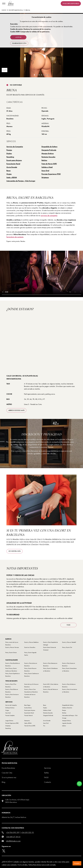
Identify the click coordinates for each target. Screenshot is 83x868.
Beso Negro (27, 705)
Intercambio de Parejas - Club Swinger (21, 181)
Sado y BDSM (12, 177)
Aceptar (77, 863)
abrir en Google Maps (16, 410)
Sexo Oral (45, 171)
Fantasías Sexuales (48, 157)
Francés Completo (10, 715)
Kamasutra (27, 721)
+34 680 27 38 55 (13, 837)
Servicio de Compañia (15, 147)
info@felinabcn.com (13, 841)
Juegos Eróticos (9, 721)
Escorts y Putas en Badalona (31, 642)
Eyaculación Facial (13, 164)
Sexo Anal (8, 713)
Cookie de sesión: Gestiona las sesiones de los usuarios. (31, 29)
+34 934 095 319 (13, 832)
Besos (9, 171)
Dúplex (9, 153)
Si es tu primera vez (9, 777)
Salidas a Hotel (47, 167)
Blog (3, 782)
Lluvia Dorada (12, 167)
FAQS (69, 625)
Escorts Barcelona (16, 10)
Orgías (9, 174)
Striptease (45, 177)
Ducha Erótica (28, 708)
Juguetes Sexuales (67, 723)
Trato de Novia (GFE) (49, 164)
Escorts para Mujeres (14, 160)
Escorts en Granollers (30, 647)
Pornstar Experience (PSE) (51, 174)
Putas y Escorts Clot (67, 647)
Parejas (9, 150)
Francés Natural (28, 715)
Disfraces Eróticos (10, 708)
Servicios (47, 768)
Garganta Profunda (49, 150)
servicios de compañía (49, 216)
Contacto (47, 782)
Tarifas (46, 773)
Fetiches (44, 160)
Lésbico (64, 726)
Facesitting (10, 157)
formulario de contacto (15, 237)
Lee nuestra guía (15, 551)
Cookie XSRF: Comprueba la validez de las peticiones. (30, 32)
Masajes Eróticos (48, 153)
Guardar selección (19, 43)
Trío (44, 726)
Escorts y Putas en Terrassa (12, 647)
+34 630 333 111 (27, 832)
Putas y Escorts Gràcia (11, 652)
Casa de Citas (7, 773)
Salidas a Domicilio (67, 708)
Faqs (46, 777)
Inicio (4, 10)
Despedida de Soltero (49, 147)
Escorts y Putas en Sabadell (69, 642)
